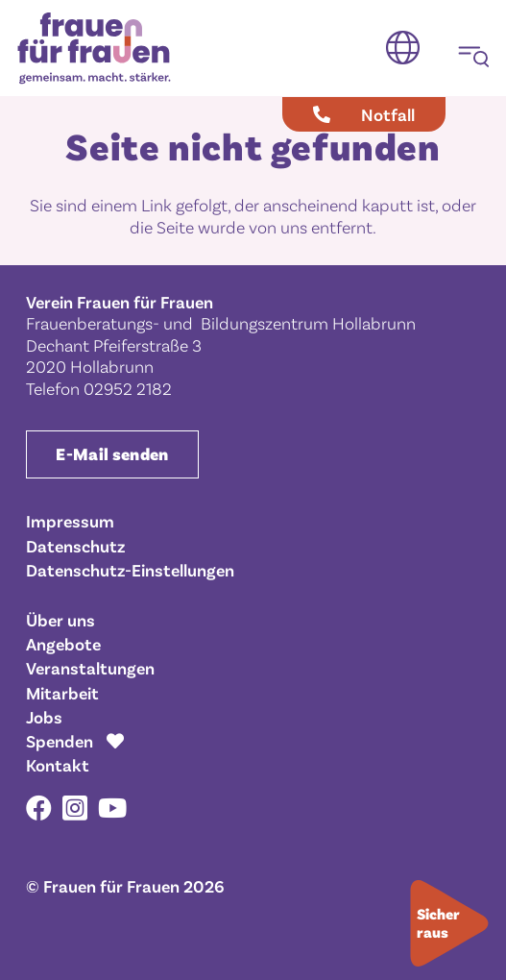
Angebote (63, 644)
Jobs (44, 717)
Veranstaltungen (90, 668)
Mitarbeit (62, 693)
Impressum (70, 521)
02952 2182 (128, 388)
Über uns (60, 620)
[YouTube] (112, 808)
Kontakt (58, 765)
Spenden (60, 741)
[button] (403, 48)
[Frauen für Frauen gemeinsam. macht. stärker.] (94, 49)
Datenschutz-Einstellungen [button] (130, 570)
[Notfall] (364, 114)
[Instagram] (75, 809)
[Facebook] (39, 808)
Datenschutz (75, 546)
